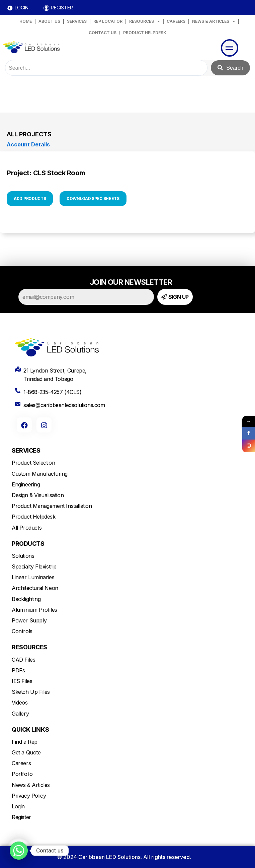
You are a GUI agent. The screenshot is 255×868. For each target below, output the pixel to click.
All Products (27, 528)
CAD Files (23, 660)
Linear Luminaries (33, 577)
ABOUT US (49, 21)
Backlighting (26, 599)
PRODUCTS (28, 544)
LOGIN (22, 8)
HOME (26, 21)
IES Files (22, 681)
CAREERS (176, 21)
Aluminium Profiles (34, 610)
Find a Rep (25, 742)
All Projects (29, 134)
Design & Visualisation (38, 495)
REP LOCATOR (108, 21)
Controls (22, 631)
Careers (21, 763)
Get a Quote (26, 752)
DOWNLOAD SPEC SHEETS (93, 198)
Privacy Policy (29, 796)
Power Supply (29, 620)
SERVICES (77, 21)
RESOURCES (145, 21)
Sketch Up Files (31, 692)
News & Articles (31, 785)
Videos (20, 703)
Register (21, 817)
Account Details (28, 144)
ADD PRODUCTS (30, 198)
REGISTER (62, 8)
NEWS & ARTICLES (214, 21)
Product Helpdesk (34, 517)
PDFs (18, 670)
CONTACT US (103, 33)
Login (18, 806)
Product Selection (33, 463)
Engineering (26, 484)
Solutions (23, 556)
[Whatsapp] (19, 851)
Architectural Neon (35, 588)
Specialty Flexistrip (34, 566)
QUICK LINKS (30, 729)
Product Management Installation (52, 506)
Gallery (20, 714)
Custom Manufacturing (40, 474)
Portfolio (22, 774)
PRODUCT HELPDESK (145, 33)
